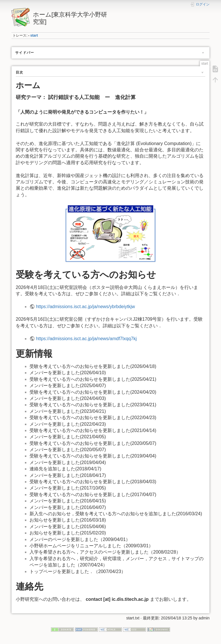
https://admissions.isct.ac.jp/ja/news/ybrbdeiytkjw (85, 307)
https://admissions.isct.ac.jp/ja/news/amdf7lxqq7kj (86, 339)
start (34, 35)
